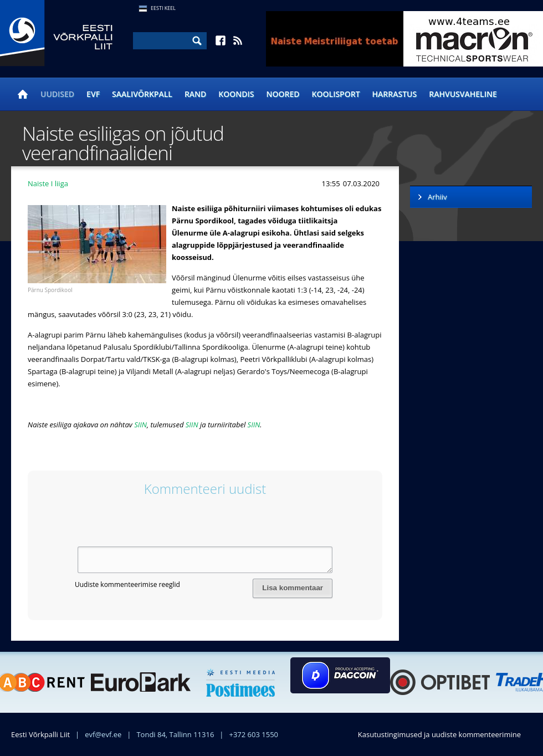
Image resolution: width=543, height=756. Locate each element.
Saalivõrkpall (142, 94)
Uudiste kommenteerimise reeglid (127, 584)
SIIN (140, 425)
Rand (195, 94)
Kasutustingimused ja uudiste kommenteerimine (439, 734)
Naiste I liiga (48, 183)
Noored (283, 94)
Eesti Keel (163, 8)
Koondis (236, 94)
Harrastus (395, 94)
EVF (93, 94)
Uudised (57, 94)
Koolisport (336, 94)
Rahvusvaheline (463, 94)
